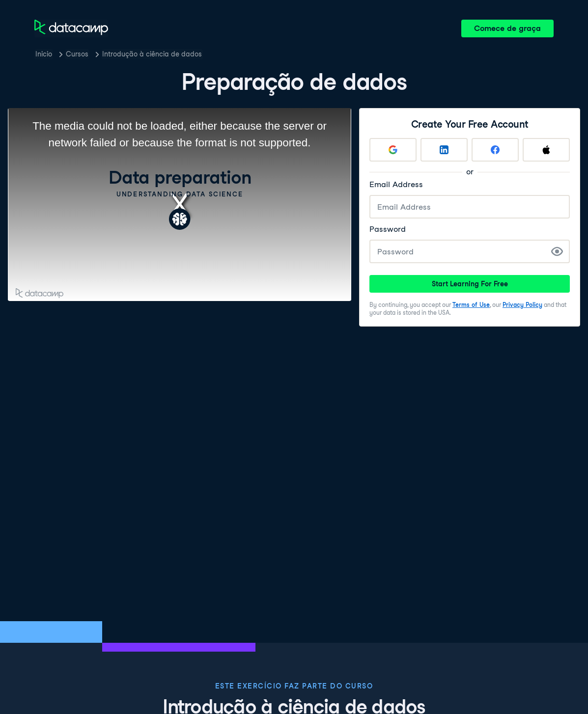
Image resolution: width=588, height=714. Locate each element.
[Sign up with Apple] (546, 150)
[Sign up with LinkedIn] (444, 150)
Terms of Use (471, 305)
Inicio (44, 54)
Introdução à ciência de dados (152, 54)
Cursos (77, 54)
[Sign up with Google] (393, 150)
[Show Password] (557, 251)
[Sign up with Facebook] (495, 150)
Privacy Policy (522, 305)
